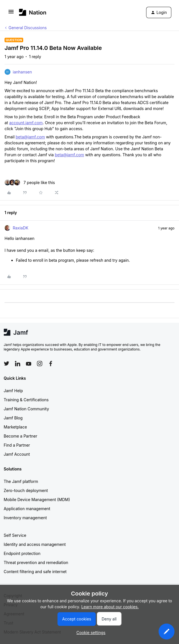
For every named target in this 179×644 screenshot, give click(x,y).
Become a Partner (20, 436)
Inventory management (25, 518)
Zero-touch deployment (26, 490)
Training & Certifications (26, 400)
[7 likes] (30, 182)
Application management (27, 509)
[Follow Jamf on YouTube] (29, 364)
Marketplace (15, 427)
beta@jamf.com (30, 137)
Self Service (15, 535)
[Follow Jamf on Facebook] (51, 364)
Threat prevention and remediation (36, 562)
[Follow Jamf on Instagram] (40, 364)
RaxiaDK (21, 228)
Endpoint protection (22, 553)
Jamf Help (13, 391)
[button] (11, 13)
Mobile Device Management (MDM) (37, 500)
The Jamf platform (21, 481)
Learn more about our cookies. (110, 607)
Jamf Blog (13, 418)
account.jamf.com (26, 123)
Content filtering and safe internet (35, 572)
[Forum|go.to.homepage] (33, 12)
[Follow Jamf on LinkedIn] (18, 364)
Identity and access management (35, 544)
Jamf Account (17, 454)
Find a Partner (17, 445)
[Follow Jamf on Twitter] (7, 364)
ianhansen (22, 72)
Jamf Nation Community (26, 409)
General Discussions (28, 28)
